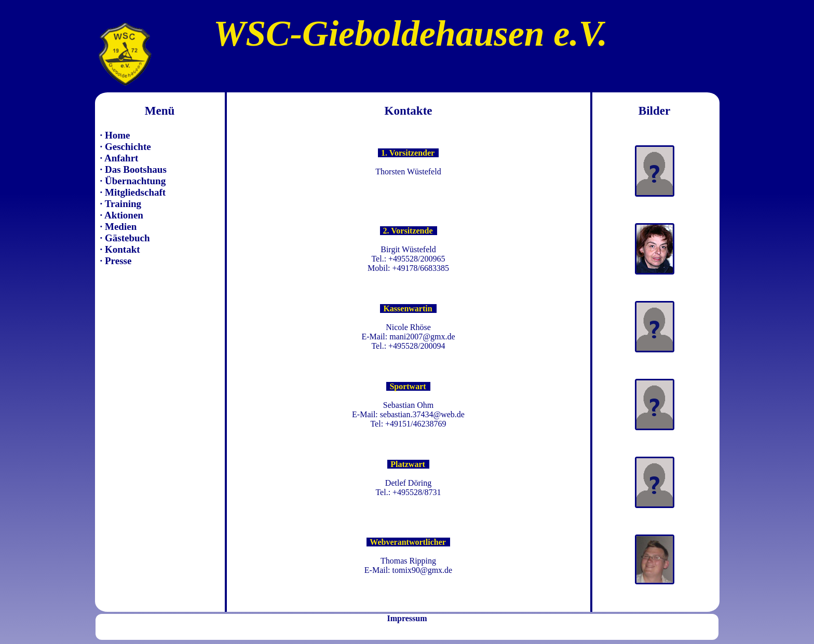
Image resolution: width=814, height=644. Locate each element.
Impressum (407, 618)
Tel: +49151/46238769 (408, 424)
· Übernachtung (133, 181)
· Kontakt (120, 249)
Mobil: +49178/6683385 (408, 268)
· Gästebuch (125, 238)
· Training (121, 204)
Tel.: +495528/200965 (408, 259)
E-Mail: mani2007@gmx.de (408, 337)
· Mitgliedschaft (133, 192)
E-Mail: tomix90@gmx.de (408, 570)
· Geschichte (126, 147)
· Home (115, 135)
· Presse (116, 261)
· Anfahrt (119, 158)
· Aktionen (122, 215)
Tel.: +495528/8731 (408, 492)
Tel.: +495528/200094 (408, 346)
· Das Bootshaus (133, 169)
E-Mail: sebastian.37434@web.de (408, 414)
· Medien (119, 227)
